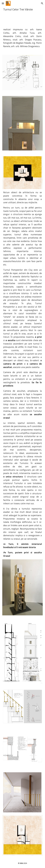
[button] (3, 3)
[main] (23, 9)
